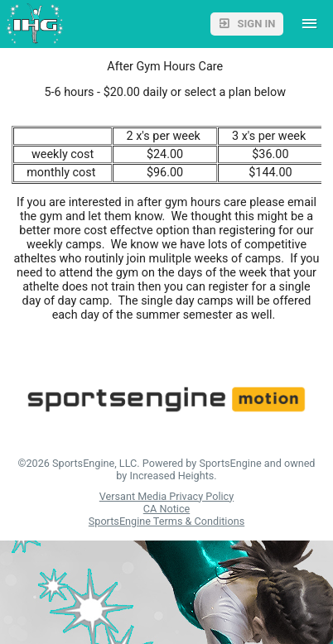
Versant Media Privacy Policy (166, 496)
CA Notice (166, 509)
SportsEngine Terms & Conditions (166, 521)
